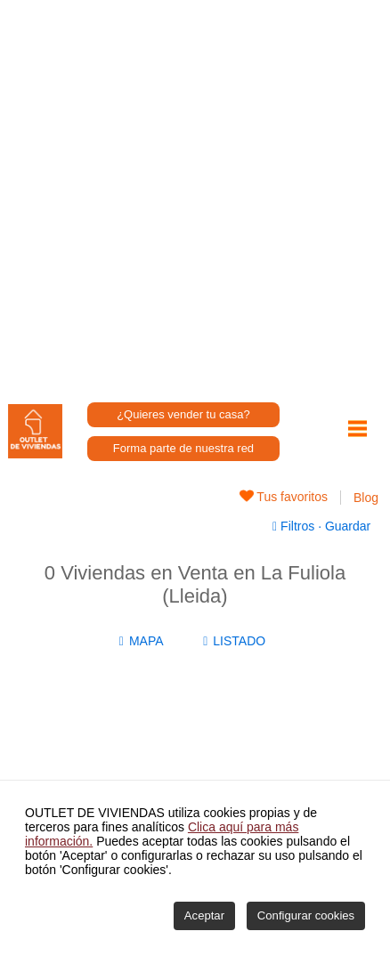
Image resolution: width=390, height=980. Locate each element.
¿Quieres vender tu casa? (183, 414)
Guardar (346, 526)
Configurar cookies (306, 915)
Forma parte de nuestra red (183, 448)
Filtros (295, 526)
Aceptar (204, 915)
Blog (366, 498)
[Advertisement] (195, 195)
